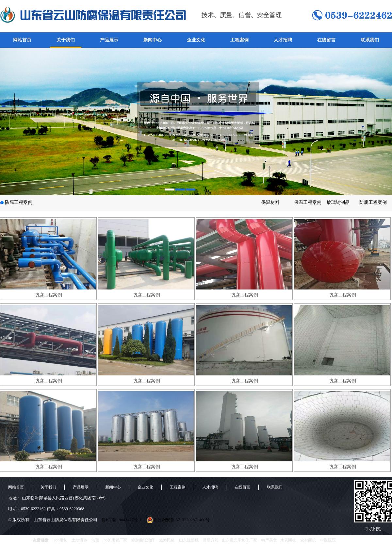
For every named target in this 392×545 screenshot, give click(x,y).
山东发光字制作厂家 (239, 540)
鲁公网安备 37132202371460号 (178, 520)
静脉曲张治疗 (143, 540)
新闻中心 (153, 40)
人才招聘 (283, 40)
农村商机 (308, 540)
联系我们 (370, 40)
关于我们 (66, 40)
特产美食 (269, 540)
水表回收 (288, 540)
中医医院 (328, 540)
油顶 (95, 540)
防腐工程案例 (19, 202)
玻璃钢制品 (338, 202)
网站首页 (22, 40)
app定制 (61, 540)
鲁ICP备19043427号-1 (122, 520)
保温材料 (270, 202)
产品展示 (109, 40)
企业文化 (196, 40)
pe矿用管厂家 (115, 540)
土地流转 (79, 540)
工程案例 (239, 40)
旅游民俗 (167, 540)
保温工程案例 (308, 202)
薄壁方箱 (211, 540)
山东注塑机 (189, 540)
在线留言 (326, 40)
